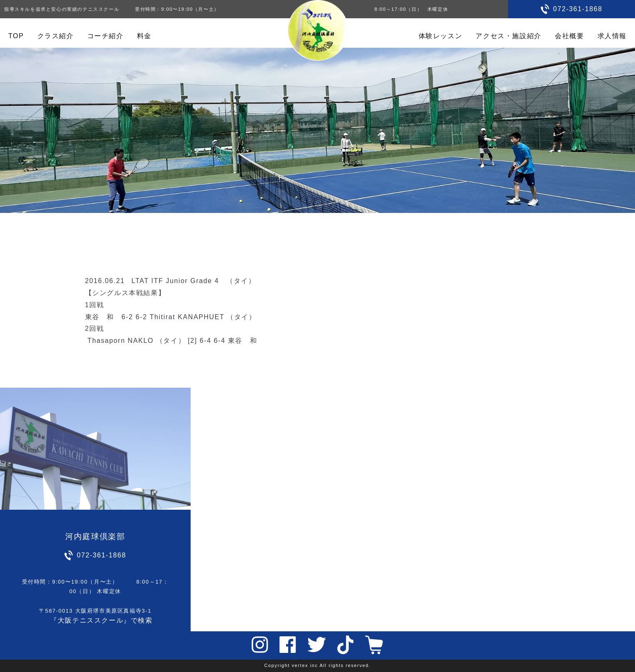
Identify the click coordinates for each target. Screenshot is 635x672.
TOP (16, 36)
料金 (144, 36)
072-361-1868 (578, 9)
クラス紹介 (56, 36)
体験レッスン (441, 36)
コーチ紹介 (105, 36)
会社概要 (569, 36)
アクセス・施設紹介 (508, 36)
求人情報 (612, 36)
